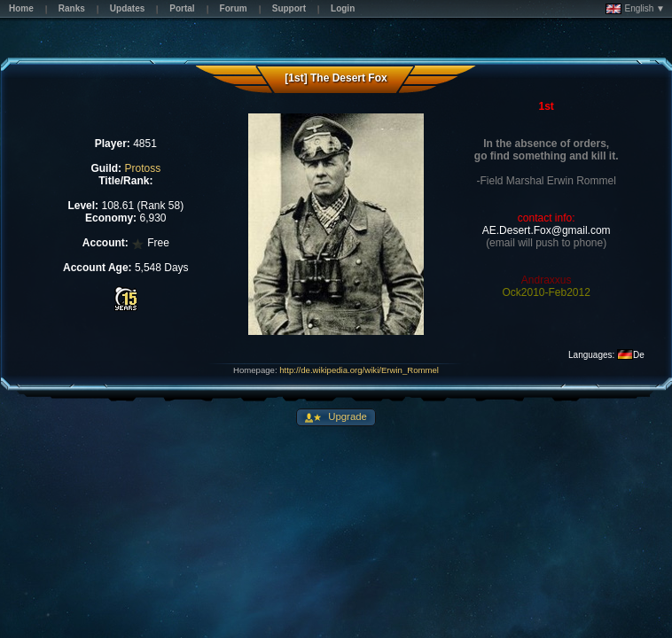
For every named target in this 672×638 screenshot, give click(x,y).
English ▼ (635, 9)
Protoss (142, 168)
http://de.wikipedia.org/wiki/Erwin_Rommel (359, 370)
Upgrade (346, 416)
